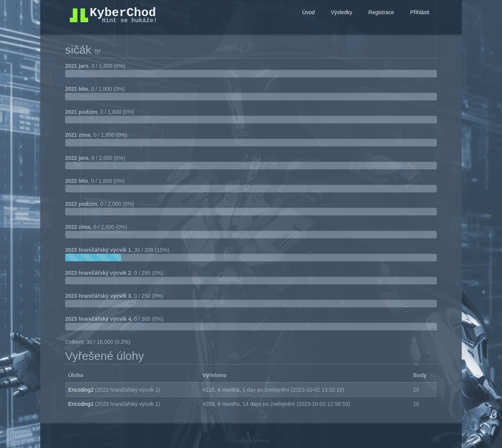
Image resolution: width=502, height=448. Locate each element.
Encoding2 (82, 390)
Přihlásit (420, 12)
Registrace (381, 12)
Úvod (309, 12)
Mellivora (262, 441)
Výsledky (341, 12)
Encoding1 (82, 404)
